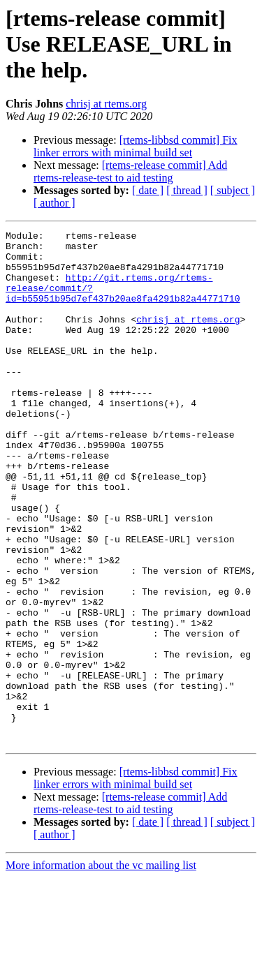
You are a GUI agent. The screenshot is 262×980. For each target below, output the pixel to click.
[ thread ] (187, 190)
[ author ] (54, 203)
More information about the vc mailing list (101, 968)
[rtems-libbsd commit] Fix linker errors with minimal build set (136, 146)
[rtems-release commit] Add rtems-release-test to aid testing (130, 171)
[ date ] (148, 190)
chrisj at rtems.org (106, 104)
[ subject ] (233, 190)
